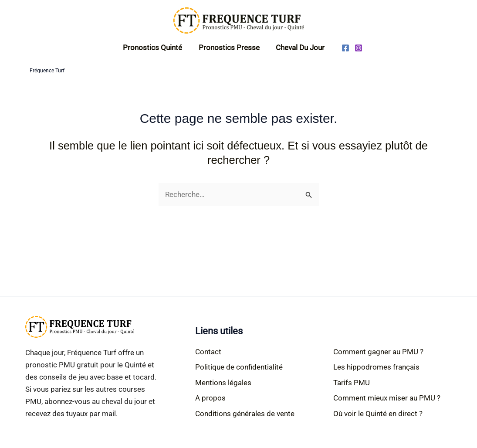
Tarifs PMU (352, 383)
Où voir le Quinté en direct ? (378, 414)
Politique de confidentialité (239, 367)
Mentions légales (223, 383)
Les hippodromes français (376, 367)
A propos (210, 398)
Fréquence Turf (47, 71)
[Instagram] (356, 48)
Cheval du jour (299, 48)
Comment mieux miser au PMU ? (387, 398)
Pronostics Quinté (154, 48)
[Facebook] (343, 48)
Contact (208, 352)
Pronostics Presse (229, 48)
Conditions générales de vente (245, 414)
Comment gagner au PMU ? (378, 352)
